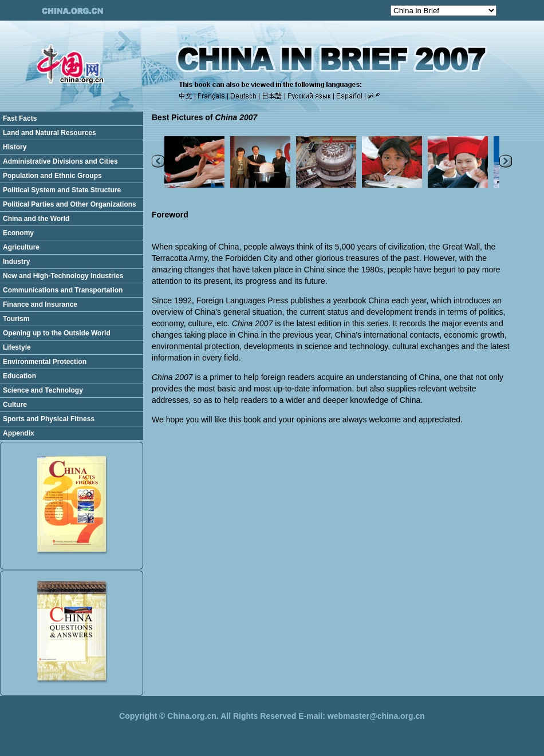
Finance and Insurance (40, 304)
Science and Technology (43, 390)
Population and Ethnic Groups (52, 176)
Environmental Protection (45, 362)
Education (19, 376)
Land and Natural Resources (50, 133)
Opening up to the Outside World (57, 333)
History (15, 147)
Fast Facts (20, 118)
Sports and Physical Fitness (49, 419)
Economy (18, 233)
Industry (16, 262)
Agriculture (21, 247)
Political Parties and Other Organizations (70, 204)
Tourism (16, 319)
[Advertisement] (344, 442)
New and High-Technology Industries (63, 276)
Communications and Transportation (63, 290)
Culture (15, 405)
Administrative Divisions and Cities (60, 161)
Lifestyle (17, 347)
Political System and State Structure (62, 190)
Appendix (19, 433)
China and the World (36, 219)
